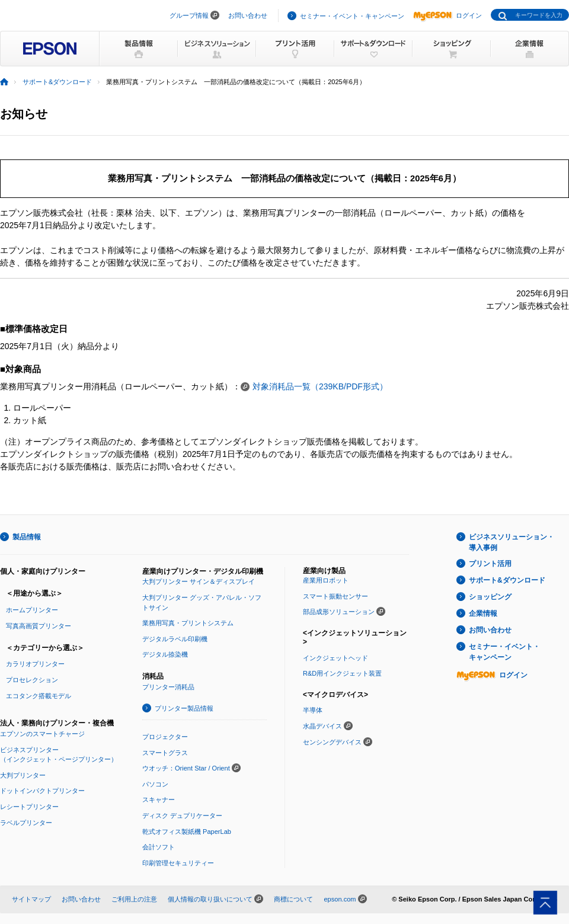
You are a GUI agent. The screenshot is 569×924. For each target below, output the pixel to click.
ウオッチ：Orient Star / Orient (186, 768)
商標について (293, 899)
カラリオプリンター (35, 664)
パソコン (155, 784)
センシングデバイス (332, 742)
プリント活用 (490, 564)
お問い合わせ (248, 15)
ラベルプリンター (26, 823)
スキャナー (159, 800)
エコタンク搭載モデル (39, 696)
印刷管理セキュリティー (178, 863)
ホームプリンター (32, 610)
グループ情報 (189, 15)
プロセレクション (32, 680)
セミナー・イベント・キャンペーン (352, 16)
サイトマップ (31, 899)
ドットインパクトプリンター (42, 791)
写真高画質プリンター (39, 626)
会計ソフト (159, 847)
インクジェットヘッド (335, 658)
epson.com (340, 899)
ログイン (447, 15)
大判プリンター (23, 775)
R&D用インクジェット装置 (342, 673)
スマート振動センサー (335, 596)
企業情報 (483, 613)
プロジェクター (165, 737)
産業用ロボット (326, 580)
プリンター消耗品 (168, 687)
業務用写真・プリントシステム (188, 623)
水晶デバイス (322, 726)
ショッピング (490, 597)
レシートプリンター (29, 807)
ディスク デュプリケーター (182, 816)
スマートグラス (165, 753)
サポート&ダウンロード (57, 82)
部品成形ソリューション (339, 612)
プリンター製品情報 (184, 708)
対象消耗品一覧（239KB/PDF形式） (320, 386)
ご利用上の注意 (134, 899)
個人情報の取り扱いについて (210, 899)
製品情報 (27, 537)
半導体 (313, 710)
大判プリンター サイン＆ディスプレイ (199, 581)
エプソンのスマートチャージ (42, 734)
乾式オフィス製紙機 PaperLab (187, 832)
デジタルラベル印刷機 (175, 639)
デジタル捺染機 (165, 654)
